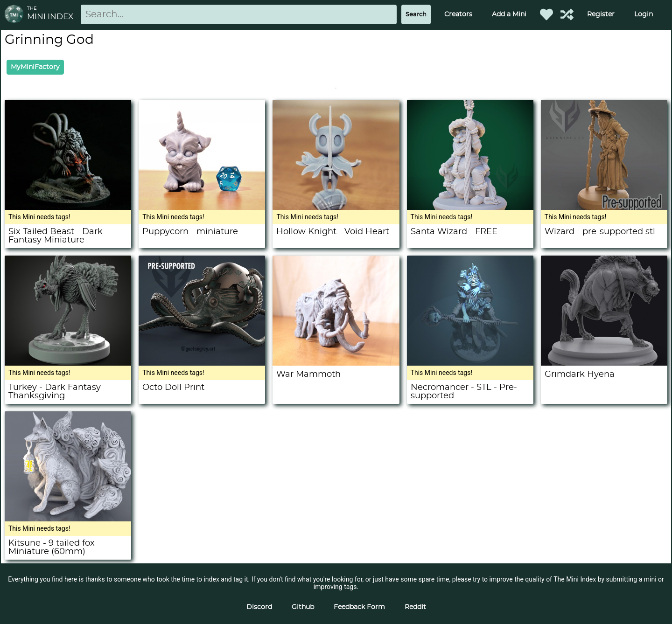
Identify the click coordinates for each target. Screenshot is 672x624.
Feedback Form (359, 607)
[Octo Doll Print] (202, 363)
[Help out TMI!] (567, 14)
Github (303, 607)
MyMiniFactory (35, 67)
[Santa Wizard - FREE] (470, 208)
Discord (259, 607)
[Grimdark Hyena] (604, 363)
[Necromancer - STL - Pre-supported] (470, 363)
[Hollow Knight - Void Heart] (336, 208)
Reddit (415, 607)
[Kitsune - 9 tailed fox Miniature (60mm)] (68, 519)
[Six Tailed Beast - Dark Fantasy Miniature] (68, 208)
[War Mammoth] (336, 363)
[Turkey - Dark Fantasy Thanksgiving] (68, 363)
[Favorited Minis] (546, 14)
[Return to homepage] (16, 15)
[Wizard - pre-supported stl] (604, 208)
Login (644, 14)
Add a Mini (509, 14)
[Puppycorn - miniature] (202, 208)
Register (601, 14)
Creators (458, 14)
